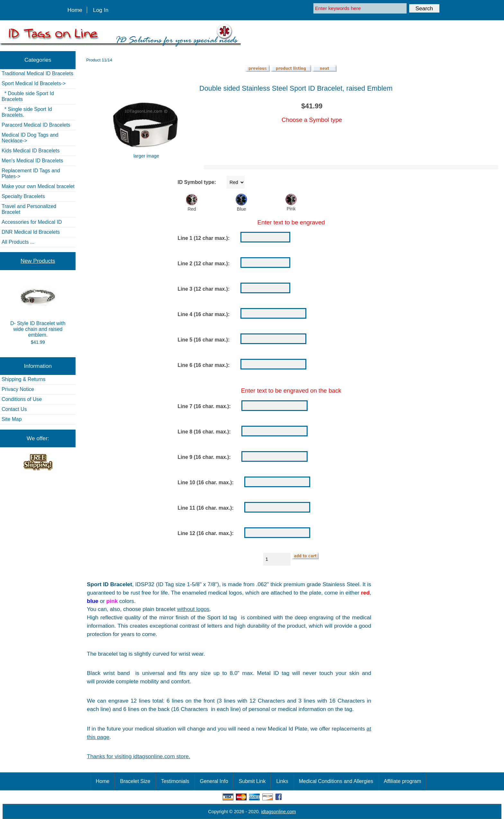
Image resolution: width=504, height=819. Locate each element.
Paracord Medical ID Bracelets (36, 125)
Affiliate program (402, 781)
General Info (214, 781)
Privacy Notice (18, 389)
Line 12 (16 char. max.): (206, 534)
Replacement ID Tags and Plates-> (31, 173)
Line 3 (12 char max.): (204, 289)
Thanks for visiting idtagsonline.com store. (138, 756)
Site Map (12, 419)
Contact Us (14, 409)
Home (75, 10)
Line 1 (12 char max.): (204, 238)
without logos (193, 609)
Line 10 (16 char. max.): (206, 483)
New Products (38, 261)
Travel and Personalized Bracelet (29, 209)
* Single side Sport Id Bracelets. (27, 112)
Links (282, 781)
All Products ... (18, 242)
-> (34, 83)
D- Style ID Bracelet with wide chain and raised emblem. (38, 309)
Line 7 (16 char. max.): (204, 407)
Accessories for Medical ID (32, 222)
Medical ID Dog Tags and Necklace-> (30, 138)
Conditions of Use (22, 399)
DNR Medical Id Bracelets (31, 232)
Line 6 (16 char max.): (204, 365)
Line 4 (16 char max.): (204, 314)
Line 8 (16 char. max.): (204, 432)
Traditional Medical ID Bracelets (37, 73)
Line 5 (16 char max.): (204, 340)
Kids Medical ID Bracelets (31, 151)
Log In (101, 10)
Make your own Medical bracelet (38, 186)
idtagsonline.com (279, 812)
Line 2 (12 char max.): (204, 264)
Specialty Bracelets (23, 196)
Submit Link (252, 781)
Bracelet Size (135, 781)
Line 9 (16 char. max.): (204, 457)
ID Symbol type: (197, 182)
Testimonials (175, 781)
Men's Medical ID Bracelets (32, 161)
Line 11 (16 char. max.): (206, 508)
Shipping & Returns (23, 379)
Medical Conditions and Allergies (336, 781)
